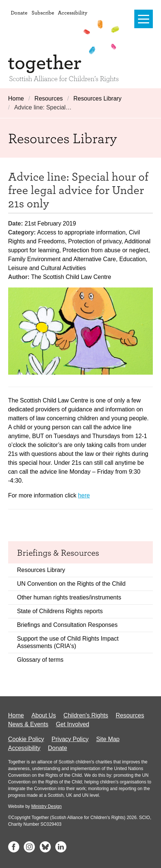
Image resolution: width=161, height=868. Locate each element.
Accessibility (73, 12)
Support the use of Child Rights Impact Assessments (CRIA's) (68, 642)
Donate (19, 12)
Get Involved (73, 724)
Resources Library (98, 98)
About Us (44, 715)
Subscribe (43, 12)
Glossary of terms (40, 660)
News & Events (28, 724)
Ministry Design (46, 806)
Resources (49, 98)
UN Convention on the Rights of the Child (71, 584)
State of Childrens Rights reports (60, 611)
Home (16, 98)
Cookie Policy (26, 739)
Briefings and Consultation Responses (67, 625)
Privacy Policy (70, 739)
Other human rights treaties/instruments (69, 597)
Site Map (108, 739)
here (84, 495)
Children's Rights (86, 715)
